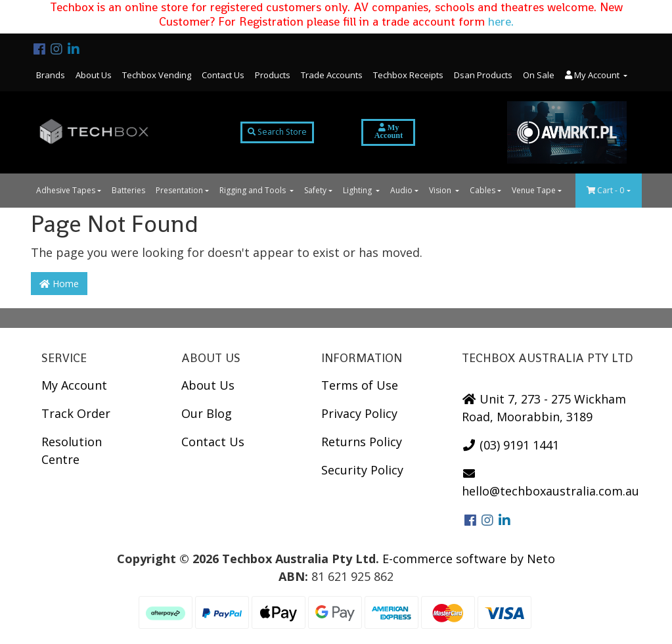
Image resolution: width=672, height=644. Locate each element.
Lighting (358, 190)
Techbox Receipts (408, 75)
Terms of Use (360, 385)
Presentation (179, 190)
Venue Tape (534, 190)
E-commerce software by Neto (469, 559)
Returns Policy (362, 442)
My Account (74, 385)
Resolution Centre (72, 450)
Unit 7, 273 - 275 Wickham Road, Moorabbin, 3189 (544, 408)
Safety (315, 190)
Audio (401, 190)
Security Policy (362, 470)
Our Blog (207, 413)
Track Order (76, 413)
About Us (94, 75)
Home (59, 284)
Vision (441, 190)
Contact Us (223, 75)
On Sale (539, 75)
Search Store (277, 132)
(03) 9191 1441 (511, 445)
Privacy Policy (359, 413)
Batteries (128, 190)
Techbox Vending (157, 75)
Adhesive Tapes (66, 190)
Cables (482, 190)
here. (501, 21)
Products (273, 75)
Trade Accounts (332, 75)
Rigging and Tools (254, 190)
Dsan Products (483, 75)
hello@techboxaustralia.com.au (550, 483)
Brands (51, 75)
